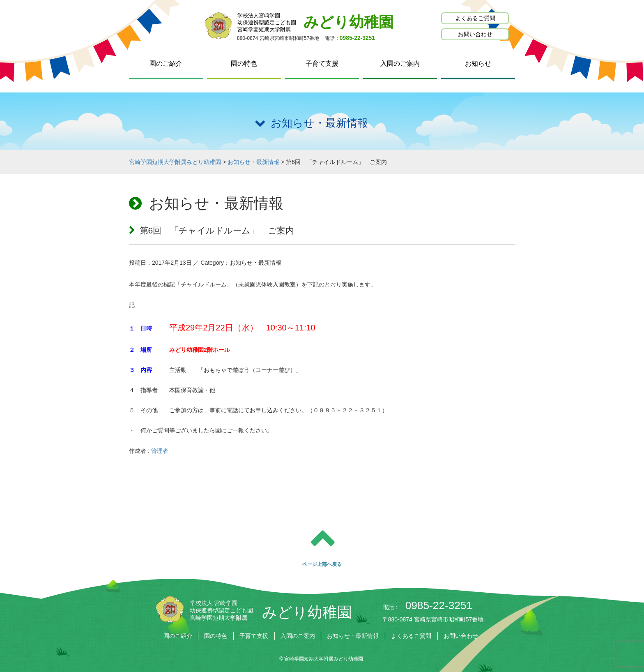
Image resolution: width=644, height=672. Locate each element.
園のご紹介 (166, 64)
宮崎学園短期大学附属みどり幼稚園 (324, 659)
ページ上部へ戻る (322, 564)
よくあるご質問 (475, 18)
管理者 (160, 451)
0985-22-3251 (357, 38)
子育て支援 (322, 64)
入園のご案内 (400, 64)
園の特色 (244, 64)
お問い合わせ (475, 34)
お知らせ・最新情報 (353, 636)
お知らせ (478, 64)
